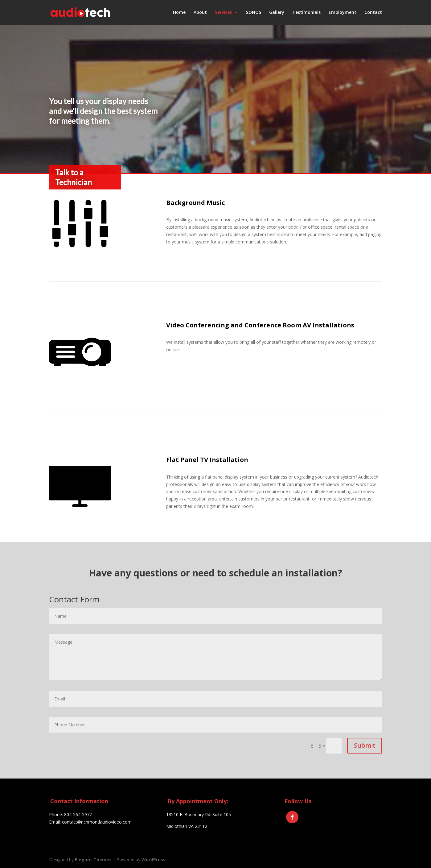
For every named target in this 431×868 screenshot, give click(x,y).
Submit (365, 745)
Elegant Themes (93, 860)
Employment (343, 13)
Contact (373, 13)
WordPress (154, 860)
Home (179, 13)
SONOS (254, 13)
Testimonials (306, 13)
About (200, 13)
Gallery (277, 13)
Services (223, 13)
